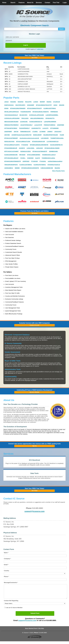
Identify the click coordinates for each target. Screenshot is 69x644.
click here (40, 49)
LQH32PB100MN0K (50, 122)
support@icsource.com (35, 511)
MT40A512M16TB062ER (18, 108)
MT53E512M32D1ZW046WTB (39, 145)
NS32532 (21, 102)
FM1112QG (25, 118)
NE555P (42, 102)
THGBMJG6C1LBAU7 (49, 155)
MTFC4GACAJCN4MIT (11, 151)
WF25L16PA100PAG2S (11, 112)
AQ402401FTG (36, 128)
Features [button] (22, 3)
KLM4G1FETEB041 (40, 165)
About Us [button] (30, 3)
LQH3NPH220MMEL (52, 115)
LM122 (6, 102)
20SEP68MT (8, 131)
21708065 (42, 131)
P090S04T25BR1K (50, 125)
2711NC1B (57, 102)
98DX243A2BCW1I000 (11, 122)
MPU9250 (22, 155)
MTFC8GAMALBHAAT (11, 158)
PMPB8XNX (54, 112)
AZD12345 (39, 148)
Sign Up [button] (34, 446)
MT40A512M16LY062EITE (41, 112)
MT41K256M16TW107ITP (44, 105)
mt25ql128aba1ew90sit (55, 161)
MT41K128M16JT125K (23, 141)
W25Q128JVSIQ (9, 141)
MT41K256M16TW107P (34, 108)
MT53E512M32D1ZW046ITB (30, 168)
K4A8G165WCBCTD (36, 122)
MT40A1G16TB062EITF (40, 151)
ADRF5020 (26, 161)
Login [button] (65, 3)
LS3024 (36, 102)
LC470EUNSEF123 (53, 141)
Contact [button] (47, 3)
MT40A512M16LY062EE (52, 148)
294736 (16, 131)
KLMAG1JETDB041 (26, 165)
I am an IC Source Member (14, 610)
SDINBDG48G (53, 151)
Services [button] (39, 3)
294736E (7, 135)
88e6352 (57, 168)
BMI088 (17, 168)
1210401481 (24, 122)
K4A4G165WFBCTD (56, 145)
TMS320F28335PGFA (11, 165)
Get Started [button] (35, 213)
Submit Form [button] (35, 616)
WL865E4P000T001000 (51, 135)
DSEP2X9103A (9, 105)
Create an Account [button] (34, 325)
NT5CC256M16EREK (34, 155)
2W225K (62, 105)
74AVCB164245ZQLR (11, 115)
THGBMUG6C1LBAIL (48, 158)
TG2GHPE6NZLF (24, 128)
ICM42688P (31, 105)
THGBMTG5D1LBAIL (57, 138)
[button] (34, 12)
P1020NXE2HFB (26, 112)
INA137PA (28, 102)
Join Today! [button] (34, 491)
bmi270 (38, 158)
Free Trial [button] (56, 3)
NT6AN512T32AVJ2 (54, 165)
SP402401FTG (50, 118)
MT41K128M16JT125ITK (12, 145)
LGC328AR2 (45, 138)
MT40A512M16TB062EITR (13, 161)
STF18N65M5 (54, 128)
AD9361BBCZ (9, 168)
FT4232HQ (25, 145)
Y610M (62, 135)
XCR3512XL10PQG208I (36, 115)
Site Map (41, 631)
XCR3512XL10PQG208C (12, 118)
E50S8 (6, 108)
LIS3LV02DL (31, 148)
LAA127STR (38, 125)
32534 (55, 105)
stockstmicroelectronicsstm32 (29, 138)
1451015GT (58, 131)
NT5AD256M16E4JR (11, 148)
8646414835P (37, 135)
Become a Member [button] (34, 392)
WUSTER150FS (20, 105)
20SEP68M (61, 125)
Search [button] (13, 3)
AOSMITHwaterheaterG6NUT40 (21, 135)
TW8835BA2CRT (25, 131)
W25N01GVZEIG (26, 151)
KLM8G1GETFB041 (50, 108)
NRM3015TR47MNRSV (11, 125)
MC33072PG (23, 115)
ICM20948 (30, 158)
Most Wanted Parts (31, 631)
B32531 (49, 102)
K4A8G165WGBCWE (11, 155)
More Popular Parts (58, 171)
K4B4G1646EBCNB (47, 168)
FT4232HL (43, 161)
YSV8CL (23, 158)
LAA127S (45, 128)
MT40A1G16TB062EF (11, 138)
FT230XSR (34, 161)
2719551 (35, 131)
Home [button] (4, 3)
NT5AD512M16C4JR (38, 141)
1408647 (50, 131)
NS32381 (13, 102)
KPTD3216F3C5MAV (11, 128)
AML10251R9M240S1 (37, 118)
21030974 (22, 148)
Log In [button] (26, 45)
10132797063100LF (26, 125)
